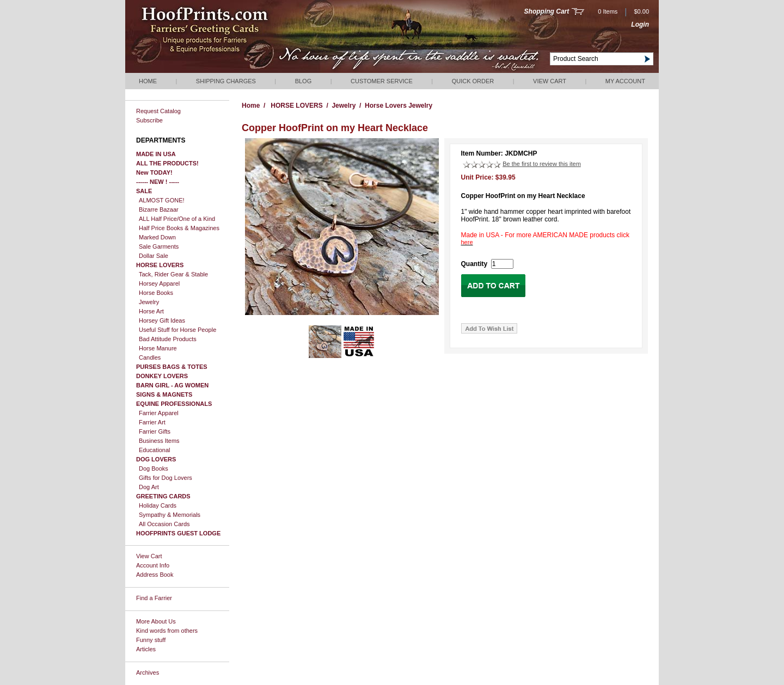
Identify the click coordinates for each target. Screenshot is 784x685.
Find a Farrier (154, 598)
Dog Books (154, 468)
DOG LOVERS (156, 459)
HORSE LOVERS (160, 265)
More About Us (156, 621)
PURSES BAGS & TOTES (172, 367)
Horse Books (156, 293)
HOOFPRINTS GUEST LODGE (178, 533)
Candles (150, 357)
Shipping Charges (226, 81)
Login (640, 24)
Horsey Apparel (159, 283)
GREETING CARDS (163, 496)
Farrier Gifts (155, 431)
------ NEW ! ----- (158, 182)
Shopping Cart (547, 11)
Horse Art (151, 311)
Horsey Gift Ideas (162, 320)
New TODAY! (154, 172)
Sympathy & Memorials (170, 515)
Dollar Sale (154, 256)
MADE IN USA (156, 154)
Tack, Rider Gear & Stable (173, 274)
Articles (146, 649)
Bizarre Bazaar (159, 209)
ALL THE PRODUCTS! (167, 163)
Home (148, 81)
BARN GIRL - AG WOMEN (172, 385)
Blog (304, 81)
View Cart (550, 81)
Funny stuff (151, 640)
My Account (625, 81)
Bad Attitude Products (168, 339)
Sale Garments (159, 246)
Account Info (153, 565)
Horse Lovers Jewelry (399, 106)
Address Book (155, 575)
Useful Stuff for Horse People (177, 330)
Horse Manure (158, 348)
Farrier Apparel (159, 413)
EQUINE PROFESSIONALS (174, 404)
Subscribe (149, 120)
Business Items (159, 441)
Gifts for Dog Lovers (166, 478)
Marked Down (157, 237)
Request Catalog (158, 111)
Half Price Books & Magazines (179, 228)
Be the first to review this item (542, 164)
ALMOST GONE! (162, 200)
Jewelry (149, 302)
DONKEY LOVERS (162, 376)
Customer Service (382, 81)
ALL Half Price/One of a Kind (177, 219)
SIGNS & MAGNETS (164, 394)
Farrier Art (152, 422)
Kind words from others (167, 631)
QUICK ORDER (473, 81)
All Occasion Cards (164, 524)
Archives (148, 672)
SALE (144, 191)
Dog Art (149, 487)
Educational (155, 450)
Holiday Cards (158, 505)
